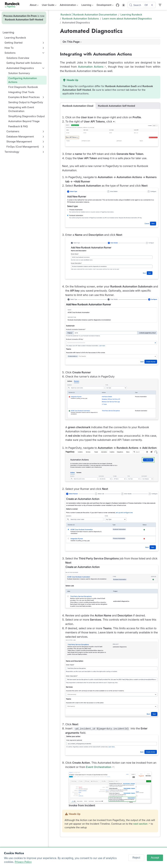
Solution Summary (19, 73)
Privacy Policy (23, 862)
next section (140, 824)
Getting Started (13, 43)
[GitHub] (118, 5)
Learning (87, 6)
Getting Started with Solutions (24, 63)
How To (9, 48)
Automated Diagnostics (20, 68)
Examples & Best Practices (24, 97)
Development (105, 6)
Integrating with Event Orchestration (21, 109)
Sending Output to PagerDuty (26, 102)
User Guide (49, 6)
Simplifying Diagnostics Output (27, 116)
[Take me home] (13, 5)
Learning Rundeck (15, 38)
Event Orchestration (99, 767)
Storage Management (19, 141)
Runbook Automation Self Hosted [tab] (116, 106)
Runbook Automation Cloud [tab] (78, 106)
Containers (13, 131)
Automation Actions (91, 67)
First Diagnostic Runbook (23, 87)
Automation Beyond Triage (24, 121)
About (34, 6)
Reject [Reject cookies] (136, 858)
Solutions (10, 53)
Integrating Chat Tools (21, 92)
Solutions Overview (18, 58)
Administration (69, 6)
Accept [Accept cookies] (155, 858)
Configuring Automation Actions (23, 80)
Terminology (12, 152)
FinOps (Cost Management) (23, 147)
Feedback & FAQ (18, 126)
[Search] (142, 5)
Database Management (20, 136)
